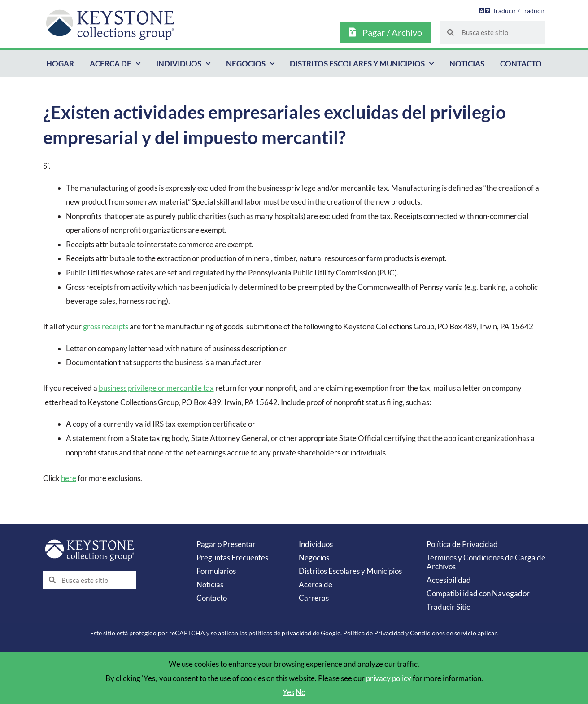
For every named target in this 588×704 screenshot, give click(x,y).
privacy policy (389, 678)
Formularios (216, 571)
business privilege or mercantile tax (156, 388)
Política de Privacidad (462, 544)
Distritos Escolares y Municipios (362, 64)
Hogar (60, 63)
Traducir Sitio (449, 607)
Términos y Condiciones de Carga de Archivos (486, 562)
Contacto (521, 63)
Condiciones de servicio (443, 633)
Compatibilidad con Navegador (478, 593)
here (69, 478)
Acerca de (115, 64)
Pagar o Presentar (226, 544)
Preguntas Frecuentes (232, 558)
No (301, 692)
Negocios (250, 64)
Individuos (183, 64)
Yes (288, 692)
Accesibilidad (449, 580)
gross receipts (106, 326)
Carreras (314, 598)
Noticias (467, 63)
